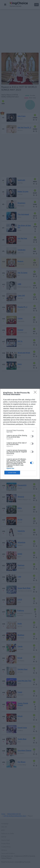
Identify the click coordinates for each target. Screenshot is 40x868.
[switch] (32, 436)
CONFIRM (12, 473)
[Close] (36, 393)
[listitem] (20, 431)
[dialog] (20, 434)
